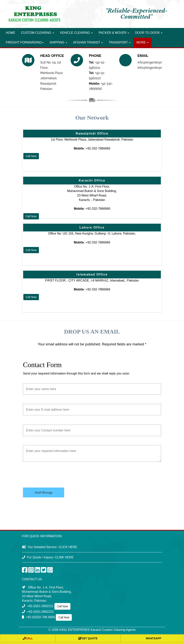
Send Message (44, 492)
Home (11, 33)
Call (28, 638)
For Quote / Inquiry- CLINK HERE (50, 557)
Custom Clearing (38, 33)
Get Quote (88, 638)
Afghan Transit (88, 42)
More (142, 42)
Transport (120, 42)
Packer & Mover (114, 33)
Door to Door (149, 33)
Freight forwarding (25, 42)
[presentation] (53, 475)
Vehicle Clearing (76, 33)
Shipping (58, 42)
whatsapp (152, 638)
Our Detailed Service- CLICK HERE (52, 547)
